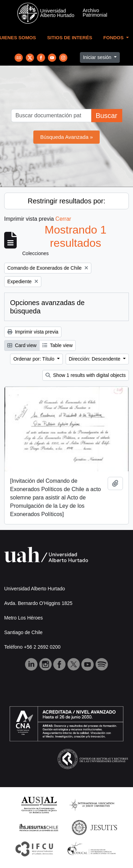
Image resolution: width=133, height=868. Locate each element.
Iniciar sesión (98, 57)
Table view (57, 345)
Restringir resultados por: (66, 201)
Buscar (106, 116)
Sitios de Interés (70, 38)
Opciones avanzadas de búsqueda (47, 307)
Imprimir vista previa (33, 332)
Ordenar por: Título (34, 359)
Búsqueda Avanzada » (67, 137)
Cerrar (63, 219)
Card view (22, 345)
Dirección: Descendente (95, 359)
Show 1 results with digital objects (86, 375)
